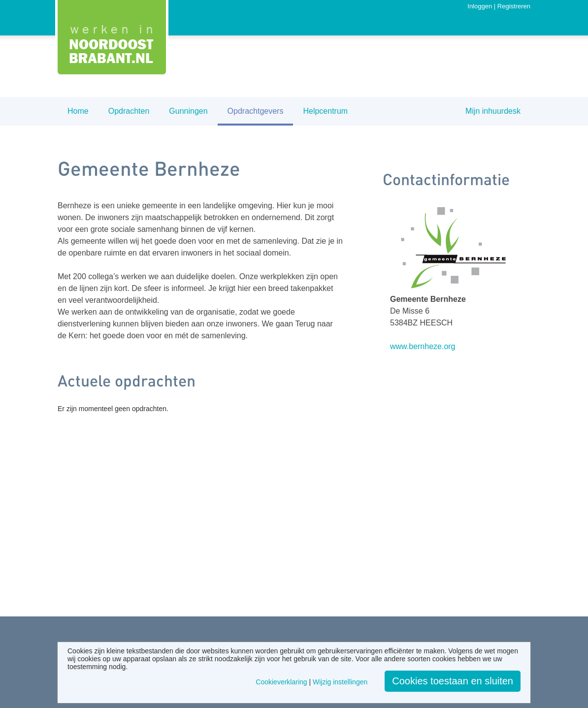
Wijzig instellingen (340, 682)
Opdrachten (129, 111)
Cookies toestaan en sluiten (453, 681)
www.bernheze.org (423, 346)
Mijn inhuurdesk (493, 111)
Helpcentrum (325, 111)
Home (78, 111)
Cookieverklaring (281, 682)
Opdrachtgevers (256, 111)
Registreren (514, 6)
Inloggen (480, 6)
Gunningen (188, 111)
